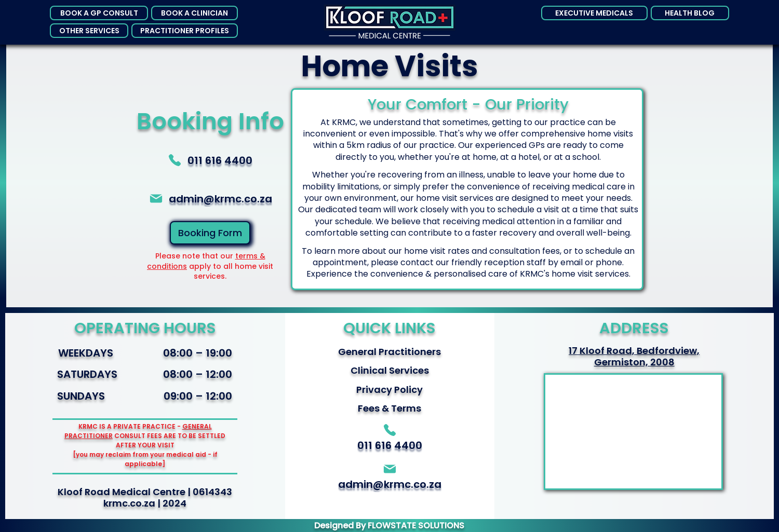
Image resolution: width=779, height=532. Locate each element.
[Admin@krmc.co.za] (210, 199)
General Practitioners (389, 352)
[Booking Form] (210, 233)
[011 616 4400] (210, 160)
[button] (99, 13)
